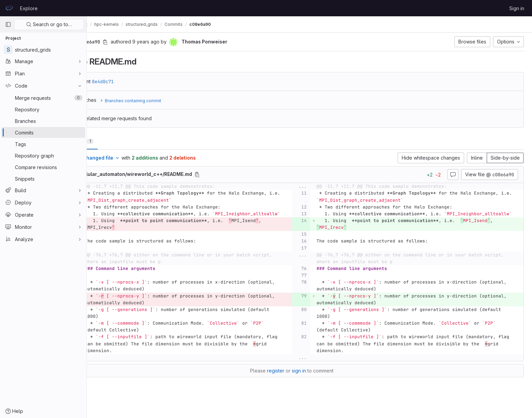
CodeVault (109, 24)
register (293, 377)
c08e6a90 (236, 24)
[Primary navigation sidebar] (8, 24)
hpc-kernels (142, 24)
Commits (209, 24)
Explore (29, 8)
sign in (317, 377)
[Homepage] (9, 8)
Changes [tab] (114, 141)
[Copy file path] (233, 175)
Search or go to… (49, 24)
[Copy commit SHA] (141, 42)
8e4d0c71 (138, 81)
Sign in (517, 8)
